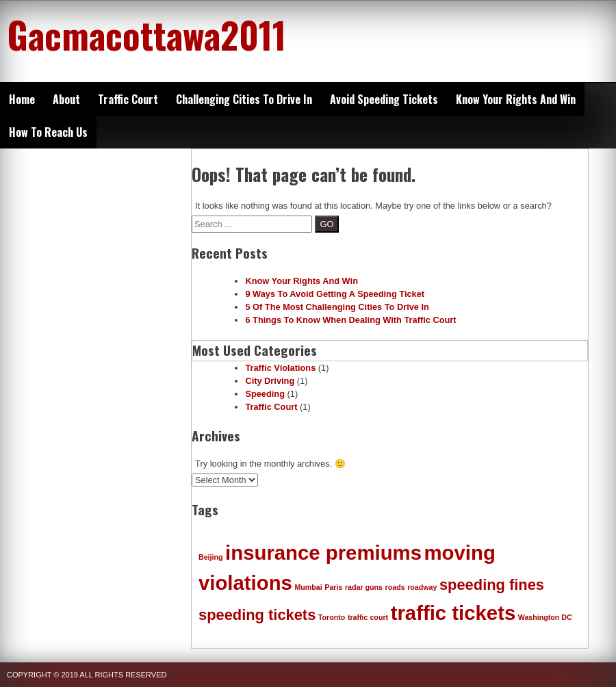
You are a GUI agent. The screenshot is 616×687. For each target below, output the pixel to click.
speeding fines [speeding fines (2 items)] (492, 585)
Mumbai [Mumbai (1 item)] (308, 587)
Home (22, 99)
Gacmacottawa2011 (146, 34)
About (66, 99)
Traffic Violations (280, 368)
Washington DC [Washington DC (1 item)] (545, 617)
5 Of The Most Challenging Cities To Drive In (337, 307)
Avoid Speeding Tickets (384, 99)
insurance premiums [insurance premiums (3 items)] (323, 553)
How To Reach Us (48, 132)
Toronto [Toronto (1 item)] (332, 617)
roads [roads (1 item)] (395, 587)
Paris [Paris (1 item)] (333, 587)
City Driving (270, 381)
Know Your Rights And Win (516, 99)
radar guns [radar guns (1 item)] (364, 587)
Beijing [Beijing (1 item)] (211, 557)
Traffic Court (128, 99)
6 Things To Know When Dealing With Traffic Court (350, 320)
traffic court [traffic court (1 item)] (368, 617)
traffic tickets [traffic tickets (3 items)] (453, 613)
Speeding (265, 394)
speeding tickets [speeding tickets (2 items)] (257, 615)
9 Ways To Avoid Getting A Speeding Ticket (335, 294)
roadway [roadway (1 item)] (422, 587)
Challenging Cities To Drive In (244, 99)
